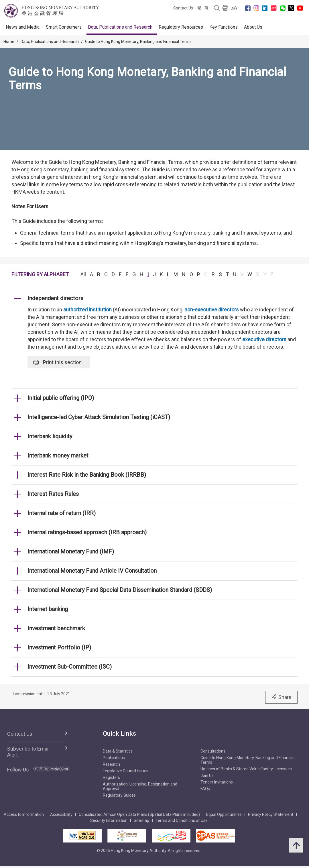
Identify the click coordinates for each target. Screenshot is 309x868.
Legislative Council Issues (126, 771)
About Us (253, 27)
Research (111, 764)
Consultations (213, 751)
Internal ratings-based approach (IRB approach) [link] (87, 532)
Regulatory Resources (181, 27)
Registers (111, 777)
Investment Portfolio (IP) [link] (59, 647)
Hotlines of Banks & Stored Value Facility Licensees (246, 769)
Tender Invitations (217, 782)
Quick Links (119, 734)
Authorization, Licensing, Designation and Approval (140, 786)
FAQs (205, 789)
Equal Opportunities (224, 814)
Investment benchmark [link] (56, 628)
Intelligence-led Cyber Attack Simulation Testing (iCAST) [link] (99, 417)
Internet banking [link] (48, 609)
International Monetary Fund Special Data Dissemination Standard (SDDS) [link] (120, 590)
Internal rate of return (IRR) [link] (62, 513)
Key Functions (224, 27)
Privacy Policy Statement (271, 814)
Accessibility (61, 814)
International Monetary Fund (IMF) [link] (71, 551)
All (83, 274)
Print (57, 362)
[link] (234, 8)
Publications (114, 758)
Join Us (207, 775)
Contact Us (183, 8)
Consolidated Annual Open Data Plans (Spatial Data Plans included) (139, 814)
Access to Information (24, 814)
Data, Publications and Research (120, 27)
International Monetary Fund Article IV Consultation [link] (92, 571)
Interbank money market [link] (58, 455)
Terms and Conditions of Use (182, 820)
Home (9, 42)
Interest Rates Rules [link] (53, 494)
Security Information (109, 820)
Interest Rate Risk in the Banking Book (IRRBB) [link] (87, 475)
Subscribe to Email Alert (28, 752)
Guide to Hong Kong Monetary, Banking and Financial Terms (138, 42)
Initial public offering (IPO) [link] (61, 398)
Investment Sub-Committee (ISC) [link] (70, 667)
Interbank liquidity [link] (50, 436)
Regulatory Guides (119, 795)
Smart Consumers (64, 27)
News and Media (23, 27)
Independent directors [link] (55, 298)
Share (281, 697)
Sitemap (141, 820)
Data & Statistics (118, 751)
